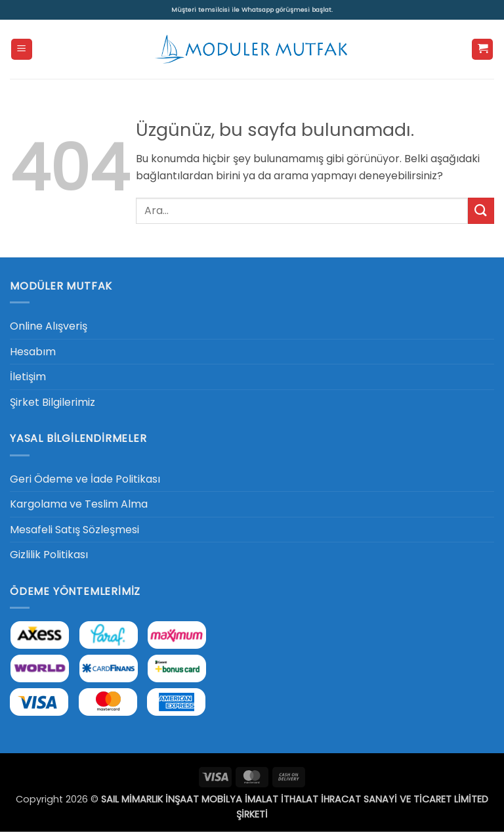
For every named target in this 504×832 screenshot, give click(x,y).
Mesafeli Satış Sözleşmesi (74, 530)
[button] (22, 50)
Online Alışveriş (49, 326)
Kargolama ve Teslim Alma (79, 504)
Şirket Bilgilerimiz (52, 402)
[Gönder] (481, 210)
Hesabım (33, 352)
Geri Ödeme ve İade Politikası (85, 479)
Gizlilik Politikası (49, 555)
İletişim (28, 377)
